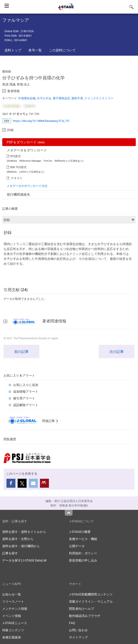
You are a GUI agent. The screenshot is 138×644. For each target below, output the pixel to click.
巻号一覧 (35, 50)
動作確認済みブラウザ (85, 616)
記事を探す (10, 553)
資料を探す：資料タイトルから (24, 532)
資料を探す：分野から (18, 539)
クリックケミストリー (99, 98)
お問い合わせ (78, 630)
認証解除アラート (26, 405)
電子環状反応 (61, 98)
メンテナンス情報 (15, 609)
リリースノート (13, 601)
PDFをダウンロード (26, 142)
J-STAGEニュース (15, 623)
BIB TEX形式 (18, 167)
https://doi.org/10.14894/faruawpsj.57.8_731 (41, 121)
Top (69, 513)
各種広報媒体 (12, 637)
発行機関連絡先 (18, 194)
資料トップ (13, 50)
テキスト (17, 178)
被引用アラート (24, 398)
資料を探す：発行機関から (21, 546)
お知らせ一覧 (12, 594)
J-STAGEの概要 (80, 532)
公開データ (77, 546)
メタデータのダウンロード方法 (27, 186)
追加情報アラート (26, 391)
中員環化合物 (27, 98)
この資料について (62, 50)
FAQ (72, 623)
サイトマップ (78, 637)
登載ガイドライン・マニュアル (91, 601)
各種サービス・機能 (83, 539)
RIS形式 (16, 156)
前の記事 (21, 352)
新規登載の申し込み (83, 560)
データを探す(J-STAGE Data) (24, 560)
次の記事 (117, 352)
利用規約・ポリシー (83, 553)
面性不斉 (77, 98)
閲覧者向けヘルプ (82, 609)
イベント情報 (12, 616)
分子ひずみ (44, 98)
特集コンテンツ (13, 630)
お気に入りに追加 (26, 385)
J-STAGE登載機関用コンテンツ (91, 594)
